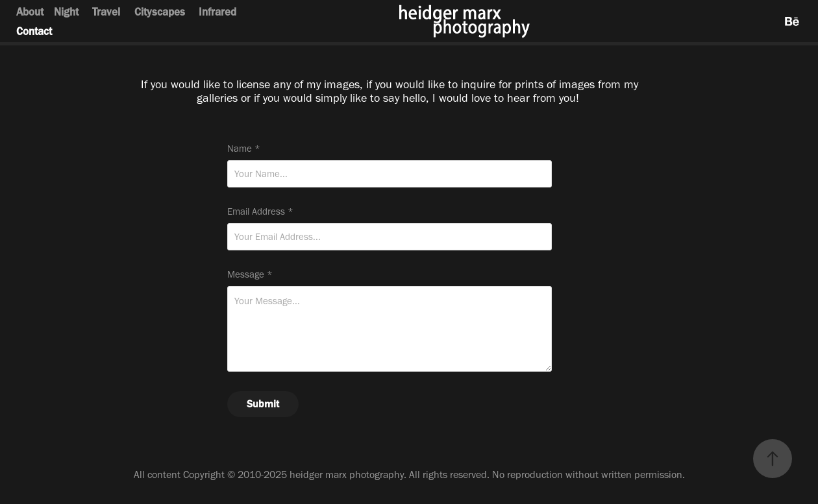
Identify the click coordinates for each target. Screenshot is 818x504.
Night (66, 12)
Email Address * (260, 212)
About (30, 12)
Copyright (204, 474)
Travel (106, 12)
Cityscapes (160, 12)
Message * (250, 275)
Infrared (217, 12)
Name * (244, 149)
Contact (34, 31)
